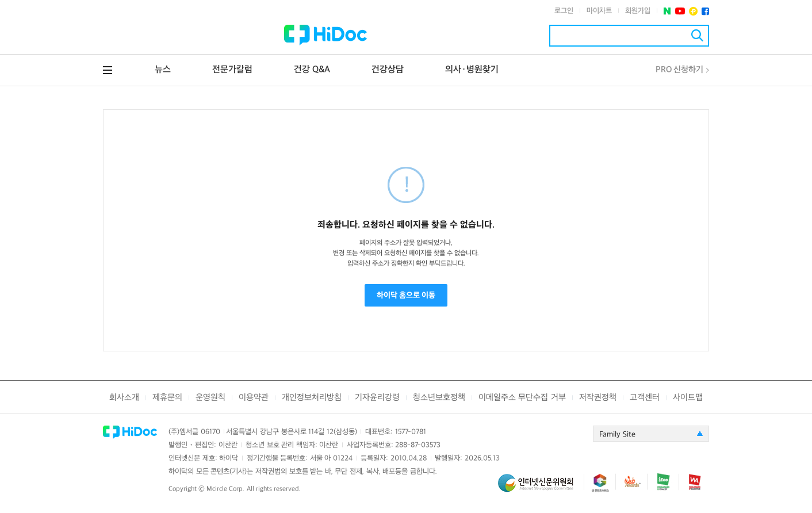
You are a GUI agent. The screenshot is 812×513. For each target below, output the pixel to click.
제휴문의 (167, 398)
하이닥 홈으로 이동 (406, 295)
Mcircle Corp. (225, 489)
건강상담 (388, 70)
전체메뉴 (108, 70)
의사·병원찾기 (472, 70)
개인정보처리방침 (312, 398)
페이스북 (705, 11)
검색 (697, 35)
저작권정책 (598, 398)
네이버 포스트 (667, 11)
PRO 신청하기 (679, 70)
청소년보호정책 (439, 398)
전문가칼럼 (232, 70)
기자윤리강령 (377, 398)
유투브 (680, 11)
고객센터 (645, 398)
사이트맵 (688, 398)
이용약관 (254, 398)
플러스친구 (693, 11)
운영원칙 (210, 398)
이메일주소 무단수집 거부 (522, 398)
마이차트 (599, 11)
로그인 (564, 11)
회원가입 (638, 11)
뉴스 (163, 70)
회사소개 (124, 398)
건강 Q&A (312, 70)
